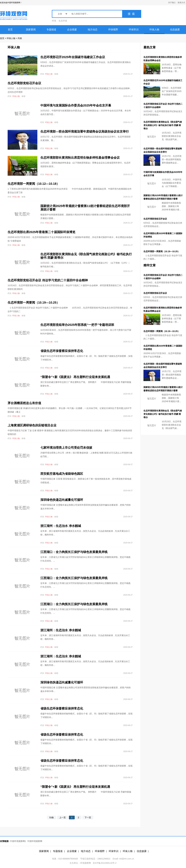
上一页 (63, 818)
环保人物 (11, 38)
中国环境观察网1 (18, 841)
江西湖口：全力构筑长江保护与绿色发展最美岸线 (74, 552)
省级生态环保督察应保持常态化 (62, 351)
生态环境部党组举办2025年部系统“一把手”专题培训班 (77, 325)
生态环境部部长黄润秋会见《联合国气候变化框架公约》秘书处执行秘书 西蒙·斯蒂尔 (163, 125)
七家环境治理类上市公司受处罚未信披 (66, 448)
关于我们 (172, 3)
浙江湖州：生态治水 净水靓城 (61, 526)
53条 (52, 818)
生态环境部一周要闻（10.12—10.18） (34, 184)
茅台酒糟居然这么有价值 (24, 403)
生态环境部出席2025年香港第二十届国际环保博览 (42, 232)
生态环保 (63, 21)
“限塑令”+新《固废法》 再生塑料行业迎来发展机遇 (75, 377)
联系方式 (181, 3)
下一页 (88, 818)
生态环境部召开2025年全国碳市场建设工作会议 (73, 57)
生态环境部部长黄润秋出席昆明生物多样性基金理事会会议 (80, 158)
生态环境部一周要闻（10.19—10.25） (34, 303)
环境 (54, 21)
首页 (2, 38)
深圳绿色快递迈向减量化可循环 (62, 500)
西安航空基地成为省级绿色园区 (62, 474)
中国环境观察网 (35, 841)
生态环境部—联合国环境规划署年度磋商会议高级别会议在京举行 (85, 131)
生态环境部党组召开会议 (24, 83)
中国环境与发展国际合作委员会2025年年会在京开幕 (76, 105)
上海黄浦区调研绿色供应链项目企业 (32, 425)
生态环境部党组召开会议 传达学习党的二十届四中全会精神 (48, 280)
